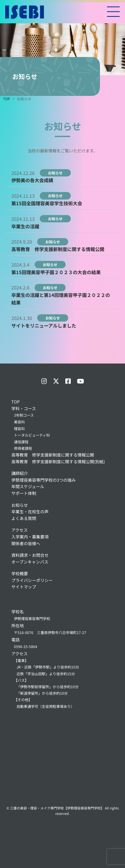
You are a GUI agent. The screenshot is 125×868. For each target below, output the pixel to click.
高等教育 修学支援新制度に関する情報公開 (58, 249)
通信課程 (21, 442)
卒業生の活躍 (25, 226)
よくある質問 (24, 518)
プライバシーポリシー (32, 580)
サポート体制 (24, 493)
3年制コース (24, 415)
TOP (15, 402)
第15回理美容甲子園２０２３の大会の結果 (56, 272)
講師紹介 (20, 473)
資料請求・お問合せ (30, 555)
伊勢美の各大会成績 (32, 180)
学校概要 (20, 573)
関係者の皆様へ (26, 543)
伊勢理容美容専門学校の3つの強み (44, 480)
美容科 (19, 422)
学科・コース (24, 408)
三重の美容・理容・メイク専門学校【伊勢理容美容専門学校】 (57, 808)
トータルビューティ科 (32, 435)
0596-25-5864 (26, 646)
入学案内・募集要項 (30, 537)
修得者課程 (23, 448)
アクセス (19, 530)
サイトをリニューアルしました (44, 325)
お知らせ (20, 505)
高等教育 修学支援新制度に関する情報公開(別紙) (58, 461)
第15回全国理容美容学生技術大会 (47, 203)
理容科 (19, 429)
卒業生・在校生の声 (30, 511)
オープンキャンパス (30, 562)
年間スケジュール (28, 486)
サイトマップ (24, 587)
